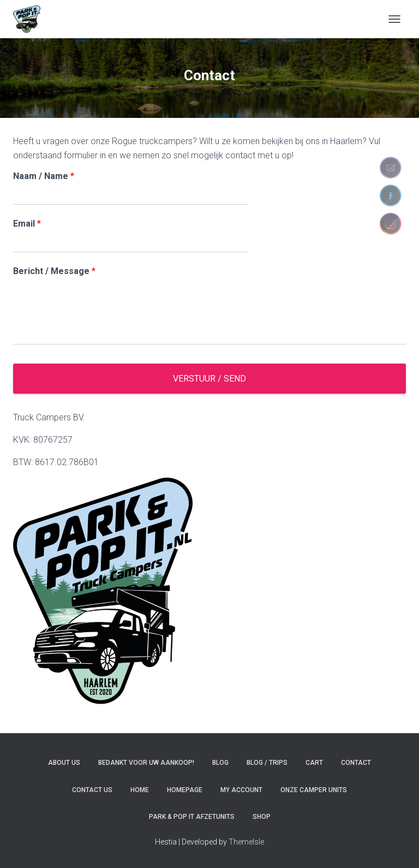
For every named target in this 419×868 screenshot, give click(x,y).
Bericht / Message (54, 271)
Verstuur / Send (209, 379)
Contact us (92, 790)
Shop (262, 817)
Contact (356, 763)
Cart (314, 763)
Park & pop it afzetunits (192, 817)
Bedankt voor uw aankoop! (146, 763)
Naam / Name (44, 176)
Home (140, 790)
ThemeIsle (246, 842)
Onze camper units (314, 790)
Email (27, 224)
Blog (220, 763)
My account (241, 790)
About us (64, 763)
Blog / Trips (267, 763)
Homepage (185, 790)
